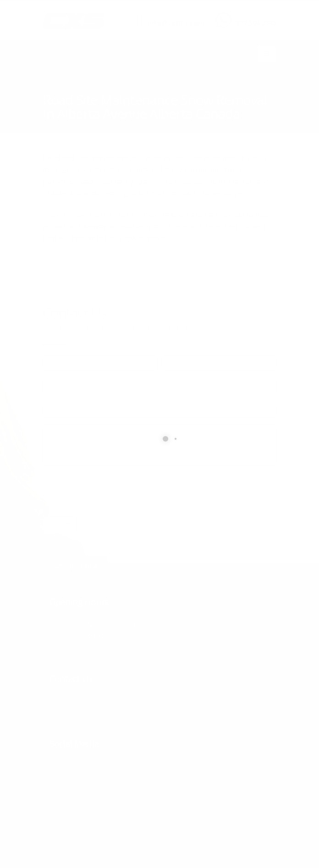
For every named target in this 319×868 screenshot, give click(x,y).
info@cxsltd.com (176, 23)
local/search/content (97, 87)
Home (50, 87)
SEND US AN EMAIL (171, 15)
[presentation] (112, 491)
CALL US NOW (254, 15)
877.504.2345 (256, 23)
